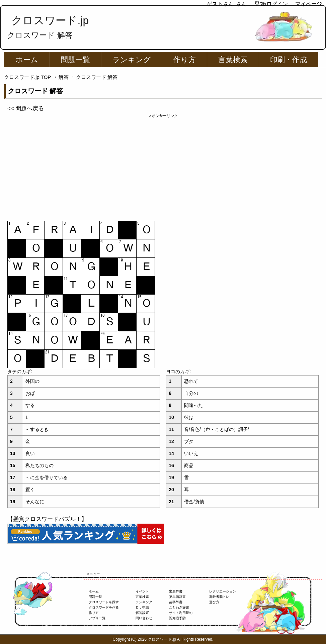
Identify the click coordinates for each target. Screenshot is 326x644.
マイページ (309, 4)
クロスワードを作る (104, 607)
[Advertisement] (163, 166)
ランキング (132, 60)
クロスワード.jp (50, 20)
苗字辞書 (176, 602)
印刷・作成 (289, 60)
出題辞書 (176, 591)
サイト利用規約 (181, 613)
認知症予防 (177, 618)
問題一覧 (75, 60)
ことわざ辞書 (179, 607)
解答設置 (142, 613)
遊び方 (214, 602)
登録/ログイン (271, 4)
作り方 (185, 60)
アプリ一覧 (97, 618)
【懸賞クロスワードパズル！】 (47, 519)
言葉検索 (233, 60)
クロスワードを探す (104, 602)
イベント (142, 591)
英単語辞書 (177, 597)
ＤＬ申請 (142, 607)
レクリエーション (223, 591)
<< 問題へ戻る (26, 109)
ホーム (27, 60)
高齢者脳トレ (219, 597)
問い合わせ (144, 618)
